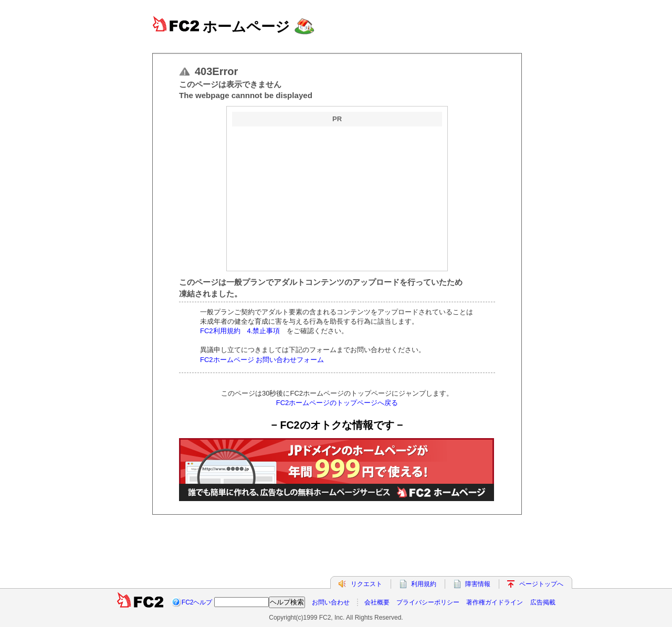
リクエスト (366, 584)
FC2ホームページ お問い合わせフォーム (262, 360)
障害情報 (478, 584)
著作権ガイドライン (495, 602)
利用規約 (424, 584)
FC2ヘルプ (197, 602)
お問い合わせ (331, 602)
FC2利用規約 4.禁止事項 (243, 331)
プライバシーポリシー (428, 602)
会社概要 (377, 602)
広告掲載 (543, 602)
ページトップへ (541, 584)
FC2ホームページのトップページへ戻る (337, 403)
